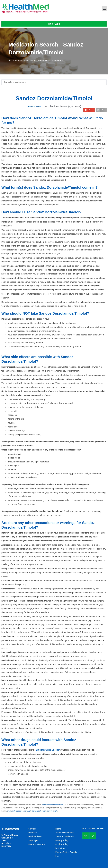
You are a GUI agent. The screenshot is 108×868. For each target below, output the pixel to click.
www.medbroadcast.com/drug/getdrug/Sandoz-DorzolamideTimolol (33, 811)
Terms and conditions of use (52, 805)
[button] (104, 8)
